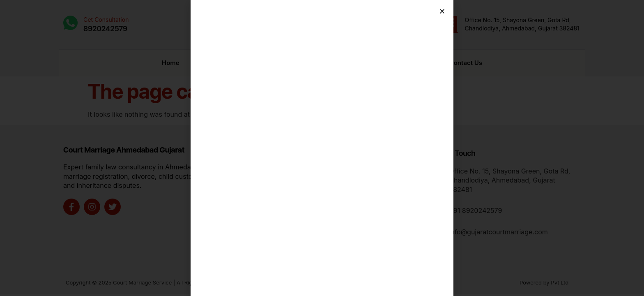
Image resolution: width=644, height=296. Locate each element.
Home (171, 60)
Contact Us (466, 60)
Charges (408, 60)
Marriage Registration (245, 61)
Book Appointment (339, 60)
